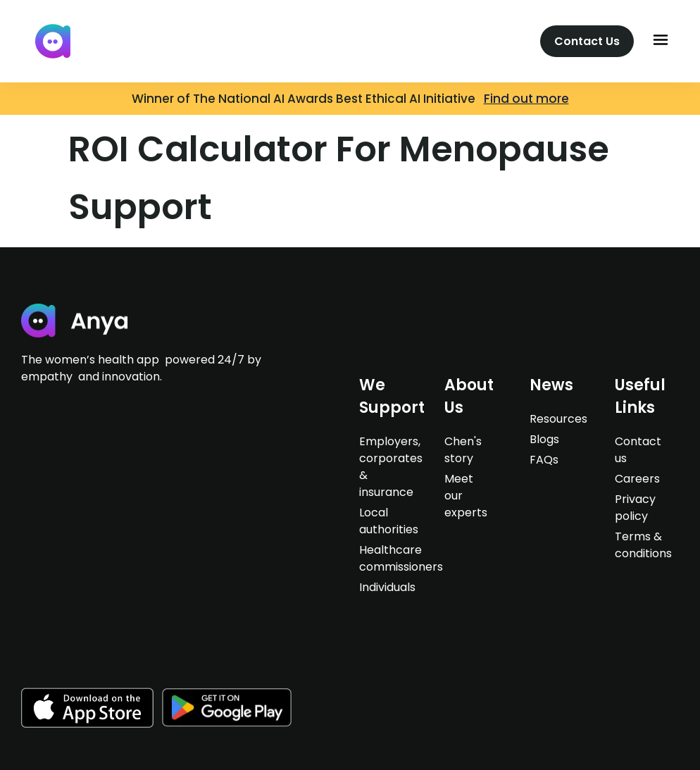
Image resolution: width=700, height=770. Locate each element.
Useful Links (640, 396)
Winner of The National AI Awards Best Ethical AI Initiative (308, 99)
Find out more (526, 99)
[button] (661, 41)
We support (392, 396)
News (551, 385)
